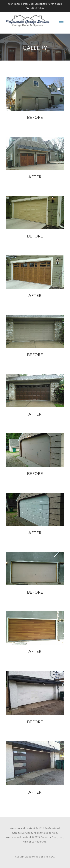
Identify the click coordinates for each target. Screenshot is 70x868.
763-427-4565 (35, 8)
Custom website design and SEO (35, 857)
